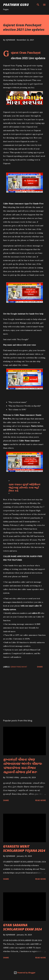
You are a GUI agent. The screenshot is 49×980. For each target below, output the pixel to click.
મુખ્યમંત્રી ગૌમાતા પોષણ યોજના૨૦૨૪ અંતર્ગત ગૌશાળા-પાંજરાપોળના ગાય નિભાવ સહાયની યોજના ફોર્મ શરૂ (23, 766)
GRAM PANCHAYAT (19, 667)
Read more (41, 800)
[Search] (38, 5)
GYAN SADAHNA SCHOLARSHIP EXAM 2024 (22, 927)
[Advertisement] (24, 694)
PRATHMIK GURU (16, 5)
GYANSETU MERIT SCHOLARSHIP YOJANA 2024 (24, 848)
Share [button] (40, 667)
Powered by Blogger (25, 973)
